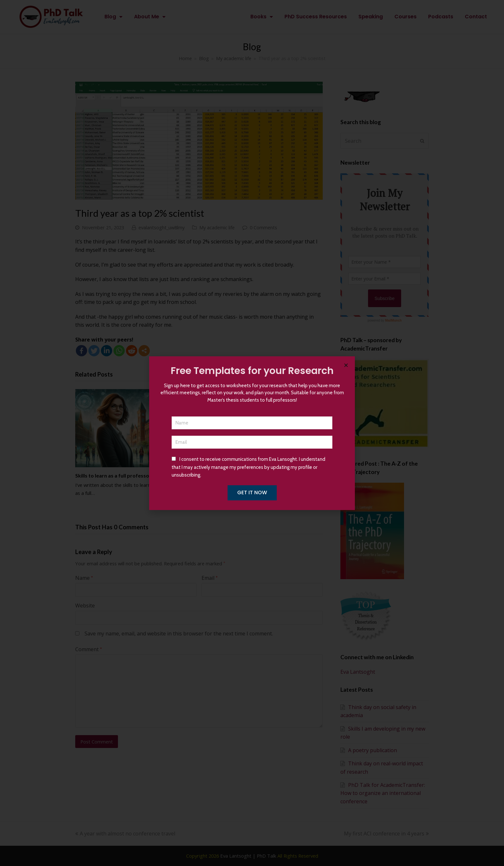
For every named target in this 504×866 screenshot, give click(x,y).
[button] (346, 365)
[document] (252, 433)
